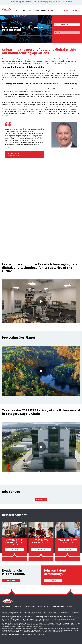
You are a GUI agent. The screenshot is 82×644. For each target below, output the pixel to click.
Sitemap (70, 607)
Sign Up (53, 580)
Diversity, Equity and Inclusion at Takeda (14, 542)
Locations (36, 10)
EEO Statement (43, 607)
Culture (22, 10)
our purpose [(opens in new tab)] (68, 78)
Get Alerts (11, 580)
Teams (29, 10)
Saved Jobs (53, 10)
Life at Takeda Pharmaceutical (41, 541)
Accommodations (59, 607)
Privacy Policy (30, 607)
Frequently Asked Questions (68, 541)
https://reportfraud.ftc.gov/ (16, 632)
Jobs (16, 10)
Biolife (43, 10)
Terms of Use (18, 607)
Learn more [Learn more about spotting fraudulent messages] (43, 3)
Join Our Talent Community (69, 10)
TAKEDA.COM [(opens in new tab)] (76, 7)
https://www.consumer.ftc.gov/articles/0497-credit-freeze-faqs (38, 630)
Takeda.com (6, 607)
